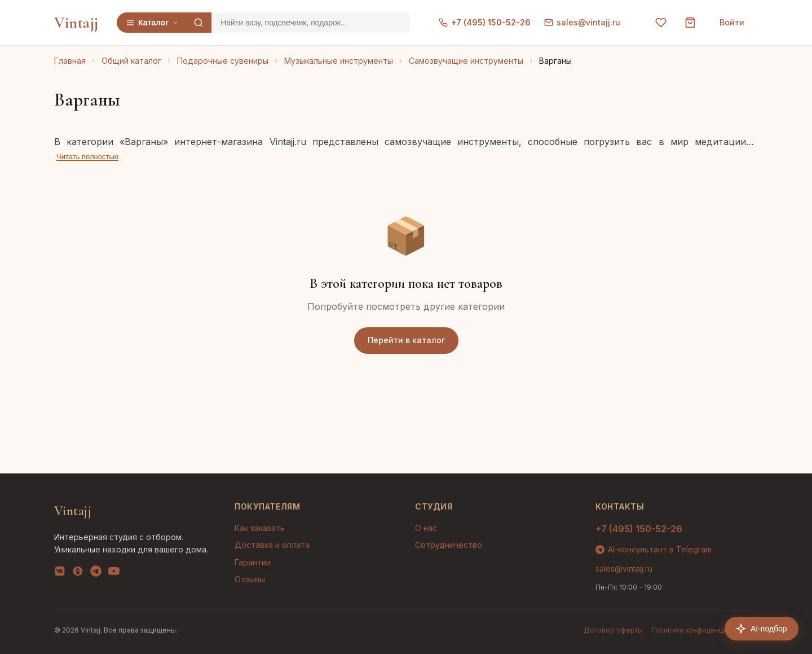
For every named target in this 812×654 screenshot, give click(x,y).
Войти (732, 22)
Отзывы (250, 579)
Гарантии (253, 562)
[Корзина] (690, 23)
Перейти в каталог (406, 340)
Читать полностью (87, 157)
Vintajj (76, 23)
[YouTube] (114, 573)
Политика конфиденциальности (705, 630)
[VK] (60, 573)
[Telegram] (96, 573)
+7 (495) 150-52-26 (485, 22)
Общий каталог (131, 61)
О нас (426, 528)
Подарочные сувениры (223, 61)
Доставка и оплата (272, 545)
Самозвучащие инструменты (466, 61)
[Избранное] (661, 23)
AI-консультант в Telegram (654, 549)
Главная (70, 61)
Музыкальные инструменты (339, 61)
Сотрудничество (449, 545)
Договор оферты (613, 630)
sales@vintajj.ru (582, 22)
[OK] (78, 573)
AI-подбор (762, 629)
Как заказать (260, 528)
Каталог (152, 23)
